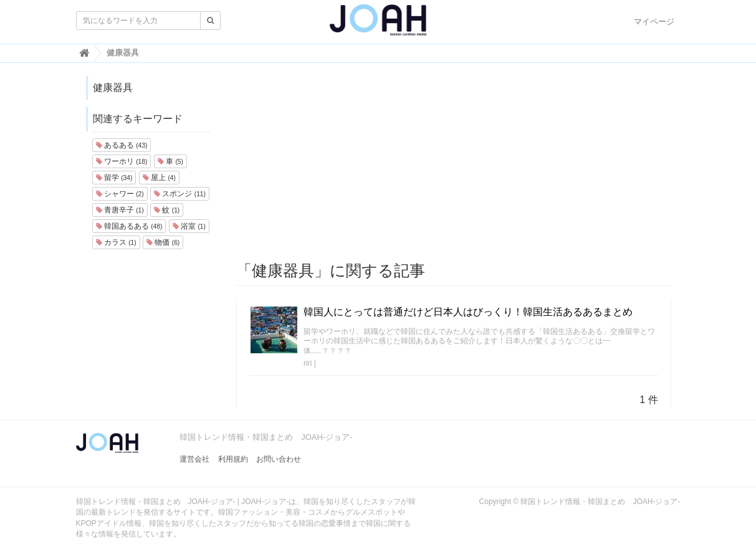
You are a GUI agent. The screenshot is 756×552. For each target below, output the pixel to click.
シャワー (120, 194)
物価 (163, 242)
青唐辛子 (120, 210)
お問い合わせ (279, 459)
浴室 (189, 226)
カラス (116, 242)
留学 (114, 178)
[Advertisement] (454, 163)
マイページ (654, 21)
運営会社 (194, 459)
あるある (122, 145)
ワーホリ (122, 161)
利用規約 (233, 459)
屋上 (159, 178)
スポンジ (180, 194)
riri (308, 363)
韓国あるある (129, 226)
